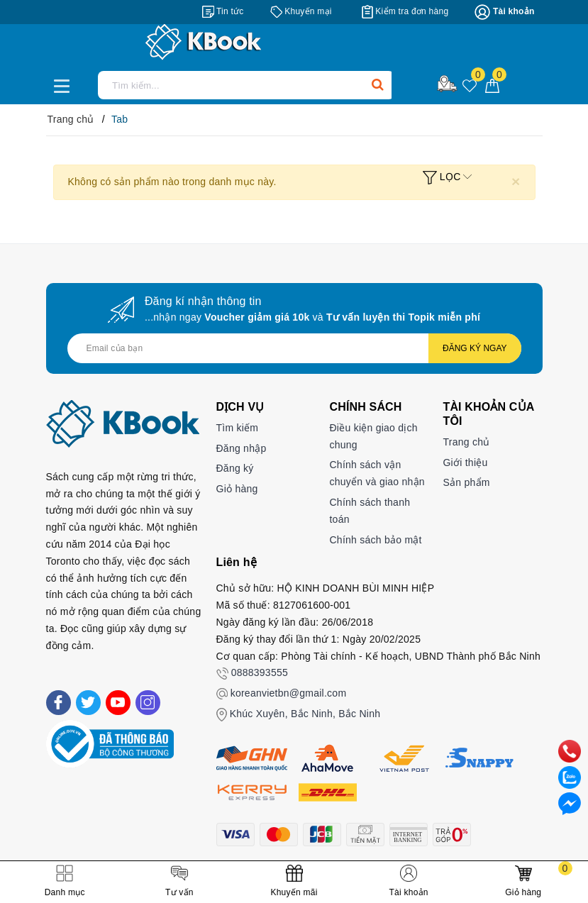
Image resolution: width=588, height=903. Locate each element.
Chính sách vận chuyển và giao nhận (377, 473)
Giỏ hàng (237, 489)
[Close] (516, 181)
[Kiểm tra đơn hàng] (405, 11)
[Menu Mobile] (66, 84)
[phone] (570, 750)
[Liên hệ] (570, 803)
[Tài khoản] (504, 12)
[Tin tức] (223, 11)
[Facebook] (59, 703)
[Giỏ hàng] (492, 85)
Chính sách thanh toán (370, 511)
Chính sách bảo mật (375, 540)
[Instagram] (148, 703)
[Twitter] (88, 703)
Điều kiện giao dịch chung (373, 436)
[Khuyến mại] (301, 11)
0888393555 (260, 672)
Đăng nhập (242, 448)
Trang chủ (466, 442)
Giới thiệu (465, 462)
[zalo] (570, 777)
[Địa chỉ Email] (294, 348)
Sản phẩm (466, 482)
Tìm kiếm (238, 428)
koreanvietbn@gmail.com (289, 693)
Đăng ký (235, 468)
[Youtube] (118, 703)
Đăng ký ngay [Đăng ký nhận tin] (475, 348)
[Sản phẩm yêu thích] (470, 87)
